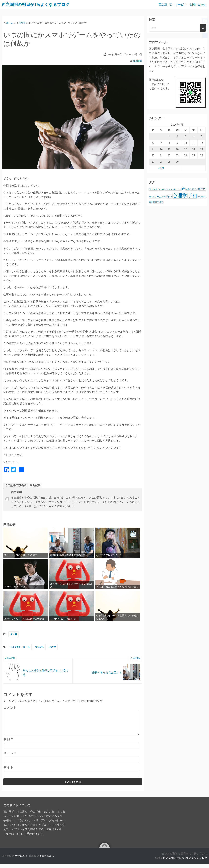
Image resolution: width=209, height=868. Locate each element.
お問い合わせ (198, 4)
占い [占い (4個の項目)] (169, 196)
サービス (181, 4)
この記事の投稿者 (16, 485)
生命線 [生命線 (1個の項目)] (200, 197)
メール (10, 757)
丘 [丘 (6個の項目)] (183, 189)
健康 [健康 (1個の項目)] (188, 189)
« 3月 (161, 168)
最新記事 (35, 485)
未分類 (14, 634)
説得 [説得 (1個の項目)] (161, 202)
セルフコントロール (20, 647)
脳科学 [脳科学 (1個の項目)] (156, 202)
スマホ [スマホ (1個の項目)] (161, 189)
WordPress (21, 860)
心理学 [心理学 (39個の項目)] (180, 196)
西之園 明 (165, 4)
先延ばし (39, 647)
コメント (10, 708)
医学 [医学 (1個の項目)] (164, 197)
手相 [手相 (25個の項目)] (192, 196)
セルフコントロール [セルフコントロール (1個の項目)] (173, 189)
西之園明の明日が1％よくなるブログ (185, 862)
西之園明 (137, 61)
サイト (8, 771)
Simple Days (47, 860)
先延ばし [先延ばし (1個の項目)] (194, 189)
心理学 (52, 647)
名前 (8, 743)
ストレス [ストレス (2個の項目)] (153, 189)
